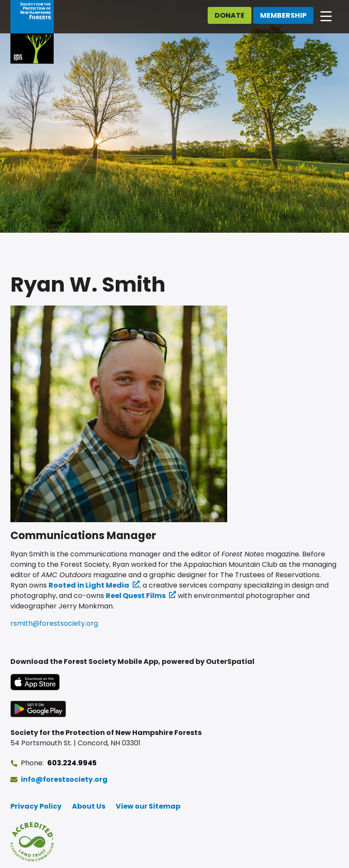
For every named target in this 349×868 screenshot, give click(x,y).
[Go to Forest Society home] (32, 32)
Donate (230, 15)
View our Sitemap (148, 806)
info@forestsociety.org (64, 779)
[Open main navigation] (326, 16)
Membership (283, 15)
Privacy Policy (36, 806)
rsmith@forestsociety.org (54, 623)
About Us (89, 806)
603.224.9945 (72, 763)
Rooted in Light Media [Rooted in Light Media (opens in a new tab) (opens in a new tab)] (89, 585)
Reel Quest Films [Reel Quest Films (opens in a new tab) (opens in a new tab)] (136, 596)
